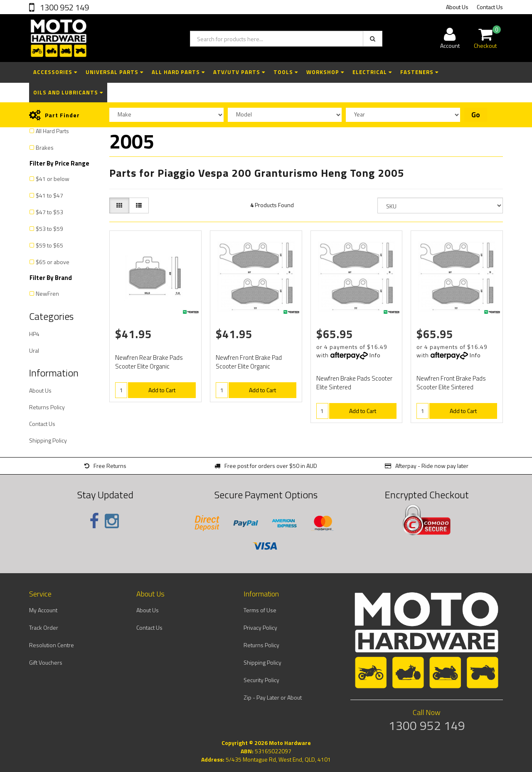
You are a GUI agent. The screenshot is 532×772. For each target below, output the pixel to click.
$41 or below (53, 179)
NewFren (47, 293)
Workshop (325, 72)
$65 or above (53, 262)
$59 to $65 (49, 245)
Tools (286, 72)
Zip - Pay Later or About (273, 697)
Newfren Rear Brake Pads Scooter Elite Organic (149, 362)
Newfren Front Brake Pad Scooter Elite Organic (249, 362)
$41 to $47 (49, 195)
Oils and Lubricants (68, 92)
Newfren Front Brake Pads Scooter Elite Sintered (451, 383)
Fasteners (419, 72)
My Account (43, 610)
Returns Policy (47, 407)
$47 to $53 (49, 212)
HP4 (34, 334)
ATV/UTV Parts (239, 72)
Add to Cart (162, 390)
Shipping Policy (48, 440)
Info (375, 355)
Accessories (55, 72)
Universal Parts (115, 72)
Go (476, 115)
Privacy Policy (260, 627)
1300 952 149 (64, 7)
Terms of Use (260, 610)
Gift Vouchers (46, 662)
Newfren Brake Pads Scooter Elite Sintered (354, 383)
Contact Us (490, 7)
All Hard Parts (178, 72)
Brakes (45, 147)
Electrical (372, 72)
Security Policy (261, 680)
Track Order (44, 627)
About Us (457, 7)
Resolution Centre (52, 645)
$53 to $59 (49, 229)
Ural (34, 350)
